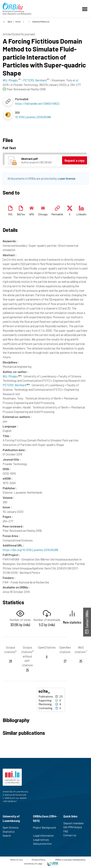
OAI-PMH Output (74, 827)
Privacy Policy (39, 859)
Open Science (12, 827)
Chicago (43, 214)
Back (10, 22)
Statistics (10, 832)
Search (8, 836)
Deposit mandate (75, 823)
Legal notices (42, 840)
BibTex (21, 214)
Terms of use (16, 859)
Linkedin (81, 214)
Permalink (57, 214)
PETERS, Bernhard (16, 385)
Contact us (71, 835)
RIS (10, 214)
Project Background (44, 829)
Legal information (45, 836)
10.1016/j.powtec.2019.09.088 (33, 117)
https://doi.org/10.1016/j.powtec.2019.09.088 (30, 550)
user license (67, 178)
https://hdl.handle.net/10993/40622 (37, 103)
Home (18, 22)
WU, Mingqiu (12, 376)
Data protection (44, 844)
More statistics (72, 622)
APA (32, 214)
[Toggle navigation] (85, 9)
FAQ (67, 831)
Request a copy (74, 160)
